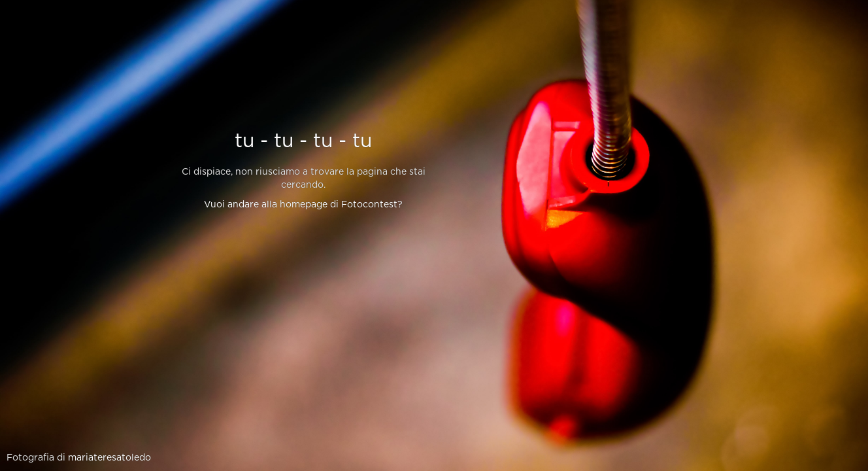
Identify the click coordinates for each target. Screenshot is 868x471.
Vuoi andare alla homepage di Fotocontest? (303, 205)
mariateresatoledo (109, 458)
